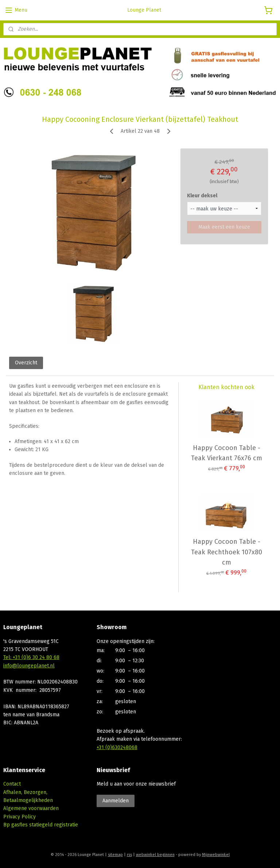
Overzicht (26, 363)
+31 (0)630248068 (117, 747)
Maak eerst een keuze (224, 227)
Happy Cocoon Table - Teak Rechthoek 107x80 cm (227, 552)
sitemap (115, 855)
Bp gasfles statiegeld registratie (41, 825)
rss (129, 855)
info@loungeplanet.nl (29, 666)
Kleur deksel (202, 195)
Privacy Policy (20, 817)
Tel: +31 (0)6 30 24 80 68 (31, 657)
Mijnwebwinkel (216, 855)
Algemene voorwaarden (31, 808)
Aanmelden (116, 801)
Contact (12, 784)
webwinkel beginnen (155, 855)
